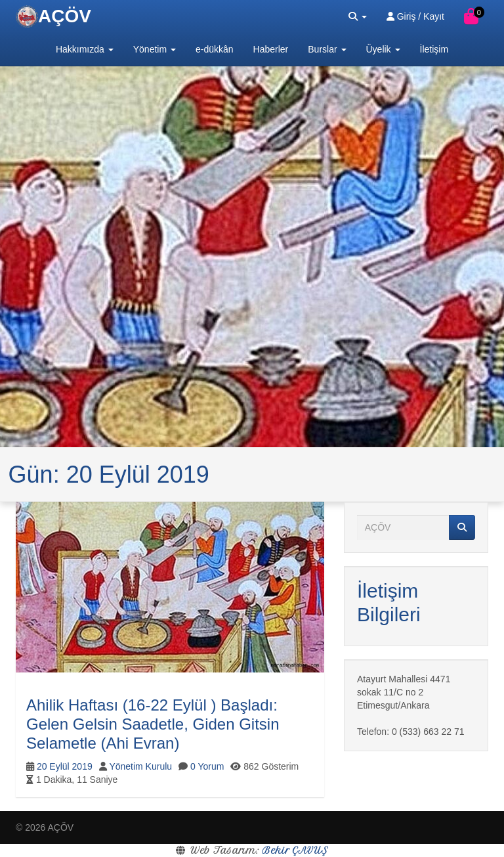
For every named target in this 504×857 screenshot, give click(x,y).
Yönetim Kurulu (140, 766)
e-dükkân (215, 49)
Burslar (327, 49)
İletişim (434, 49)
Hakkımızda (85, 49)
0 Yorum (207, 766)
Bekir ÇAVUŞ (295, 850)
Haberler (271, 49)
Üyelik (383, 49)
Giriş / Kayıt (415, 16)
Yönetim (155, 49)
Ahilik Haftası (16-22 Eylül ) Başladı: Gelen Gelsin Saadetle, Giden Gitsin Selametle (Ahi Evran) (153, 724)
